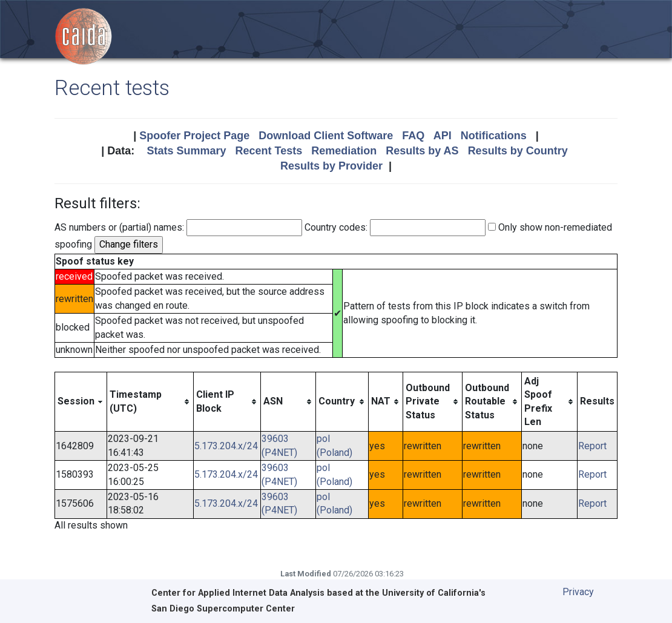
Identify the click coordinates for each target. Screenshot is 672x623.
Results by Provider (331, 166)
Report (592, 446)
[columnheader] (81, 402)
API (443, 136)
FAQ (413, 136)
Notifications (494, 136)
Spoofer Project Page (194, 136)
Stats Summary (186, 151)
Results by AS (422, 151)
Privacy (578, 592)
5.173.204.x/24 (226, 446)
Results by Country (518, 151)
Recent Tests (268, 151)
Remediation (344, 151)
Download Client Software (326, 136)
